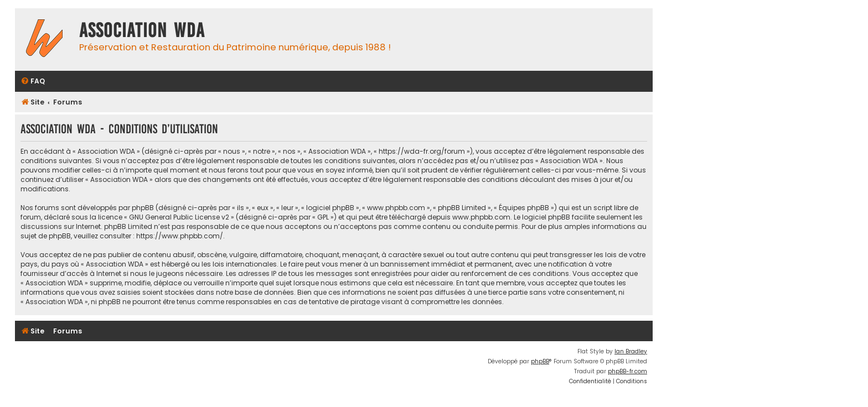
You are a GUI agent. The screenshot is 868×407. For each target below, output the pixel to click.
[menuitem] (33, 82)
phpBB (540, 361)
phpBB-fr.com (627, 371)
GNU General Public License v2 (179, 217)
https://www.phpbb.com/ (180, 236)
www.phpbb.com (481, 217)
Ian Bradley (631, 351)
